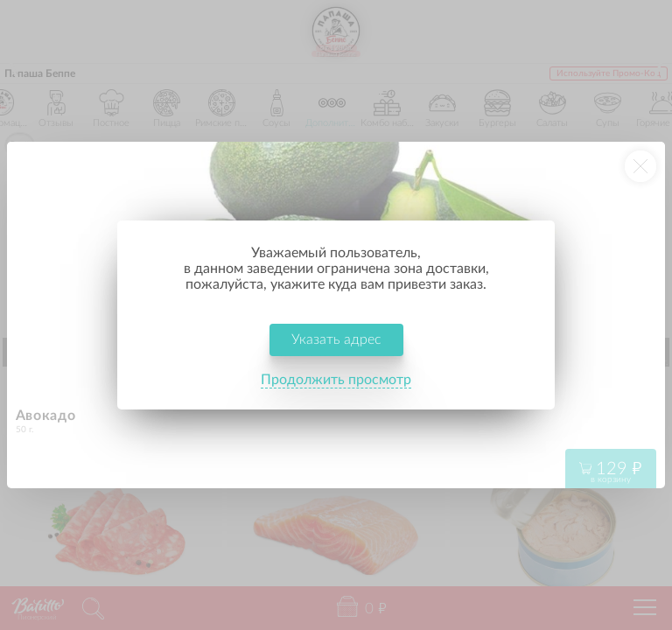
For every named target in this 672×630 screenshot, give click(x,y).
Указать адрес (336, 339)
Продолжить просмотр (336, 380)
